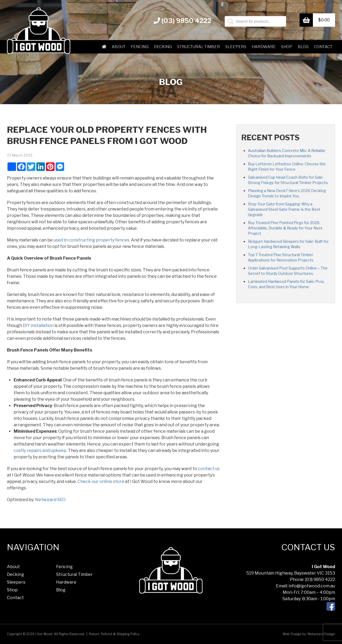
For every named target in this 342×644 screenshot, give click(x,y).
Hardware (264, 47)
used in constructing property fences (91, 240)
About (119, 47)
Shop (287, 47)
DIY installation (38, 325)
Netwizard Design (321, 634)
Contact (323, 47)
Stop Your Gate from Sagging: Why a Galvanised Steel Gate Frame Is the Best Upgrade (284, 209)
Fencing (140, 47)
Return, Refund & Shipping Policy (114, 634)
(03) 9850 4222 (182, 21)
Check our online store (101, 481)
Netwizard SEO (50, 500)
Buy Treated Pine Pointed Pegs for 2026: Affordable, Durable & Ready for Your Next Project (285, 228)
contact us (209, 469)
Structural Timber (199, 47)
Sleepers (236, 47)
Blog (303, 47)
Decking (163, 47)
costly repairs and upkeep (40, 450)
